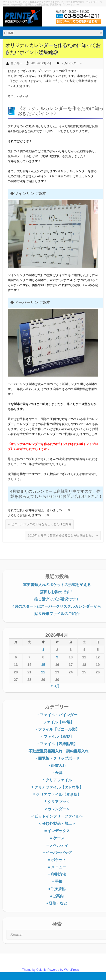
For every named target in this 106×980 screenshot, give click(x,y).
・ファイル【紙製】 (57, 736)
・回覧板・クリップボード (57, 758)
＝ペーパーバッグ (57, 852)
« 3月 (55, 686)
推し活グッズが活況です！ (57, 599)
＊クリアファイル (57, 780)
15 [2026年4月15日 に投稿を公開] (43, 665)
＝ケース (57, 838)
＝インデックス (57, 831)
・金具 (57, 773)
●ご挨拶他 (57, 889)
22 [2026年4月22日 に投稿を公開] (43, 672)
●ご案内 (57, 896)
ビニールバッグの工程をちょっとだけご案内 (39, 524)
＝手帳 (57, 881)
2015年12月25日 (42, 63)
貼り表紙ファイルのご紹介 (57, 614)
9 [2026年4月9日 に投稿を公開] (57, 657)
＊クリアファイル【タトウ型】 (57, 787)
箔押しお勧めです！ (57, 592)
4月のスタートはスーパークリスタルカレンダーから (57, 606)
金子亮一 (17, 63)
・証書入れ (57, 765)
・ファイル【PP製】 (57, 722)
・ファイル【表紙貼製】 (57, 744)
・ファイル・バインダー (57, 715)
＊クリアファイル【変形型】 (57, 794)
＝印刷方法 (57, 874)
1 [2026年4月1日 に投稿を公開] (43, 650)
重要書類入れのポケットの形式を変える (57, 585)
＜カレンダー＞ (72, 63)
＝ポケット (57, 860)
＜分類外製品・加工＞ (57, 823)
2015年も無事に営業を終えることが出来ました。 (63, 535)
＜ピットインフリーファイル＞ (57, 816)
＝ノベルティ (57, 845)
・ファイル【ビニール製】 (57, 729)
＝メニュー (57, 867)
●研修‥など (57, 903)
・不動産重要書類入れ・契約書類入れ (57, 751)
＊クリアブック (57, 802)
